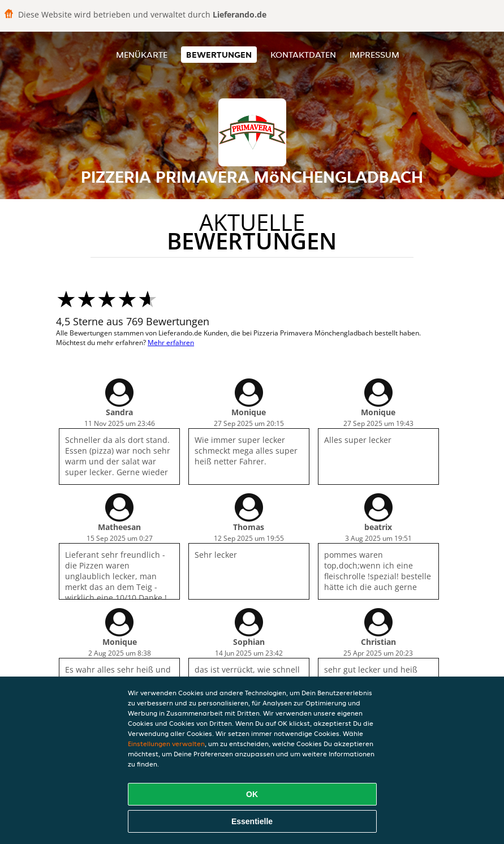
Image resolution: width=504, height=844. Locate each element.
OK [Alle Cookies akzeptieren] (252, 794)
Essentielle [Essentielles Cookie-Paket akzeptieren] (252, 821)
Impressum (374, 55)
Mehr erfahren (171, 343)
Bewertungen (219, 55)
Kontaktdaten (303, 55)
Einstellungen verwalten (166, 744)
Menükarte (142, 55)
